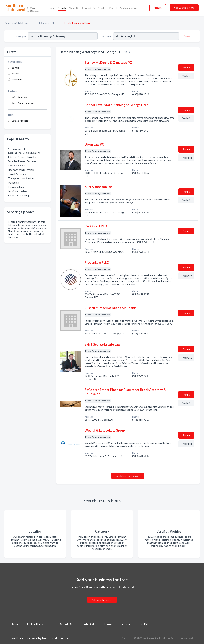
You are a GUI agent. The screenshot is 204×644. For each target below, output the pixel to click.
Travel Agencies (17, 174)
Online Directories (39, 624)
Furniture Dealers (18, 191)
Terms (108, 624)
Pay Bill (113, 8)
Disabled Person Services (22, 161)
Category (21, 36)
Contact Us (88, 8)
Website (187, 76)
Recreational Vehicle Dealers (24, 153)
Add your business (130, 8)
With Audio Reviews (23, 103)
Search (62, 8)
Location (107, 36)
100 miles (17, 79)
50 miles (16, 74)
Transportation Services (21, 178)
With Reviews (19, 97)
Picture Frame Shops (19, 195)
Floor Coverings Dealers (21, 170)
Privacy (125, 624)
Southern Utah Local (17, 23)
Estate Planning (20, 121)
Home (52, 8)
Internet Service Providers (23, 157)
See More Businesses (128, 476)
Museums (13, 183)
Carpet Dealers (16, 165)
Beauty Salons (16, 187)
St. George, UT (46, 23)
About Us (74, 8)
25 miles (16, 68)
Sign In (158, 8)
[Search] (188, 36)
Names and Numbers (56, 638)
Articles (102, 8)
